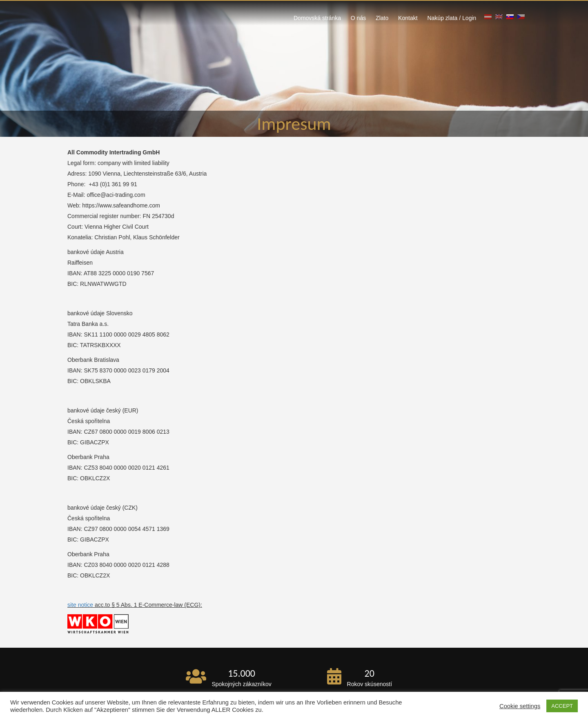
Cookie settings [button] (520, 706)
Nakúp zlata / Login (452, 18)
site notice (80, 605)
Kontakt (408, 18)
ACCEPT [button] (562, 706)
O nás (358, 18)
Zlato (382, 18)
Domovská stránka (317, 18)
